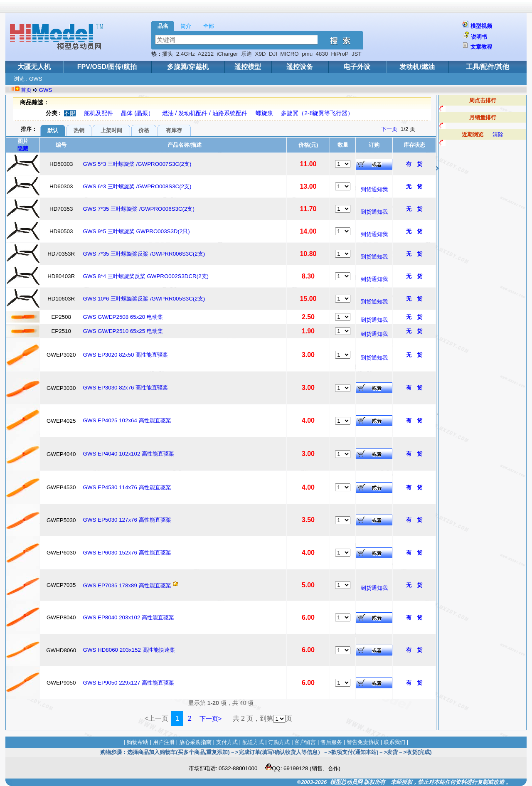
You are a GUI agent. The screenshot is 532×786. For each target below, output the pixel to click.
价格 (144, 130)
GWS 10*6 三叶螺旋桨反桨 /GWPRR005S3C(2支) (144, 299)
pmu (307, 54)
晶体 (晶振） (137, 113)
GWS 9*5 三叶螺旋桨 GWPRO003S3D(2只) (137, 231)
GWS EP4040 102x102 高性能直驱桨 (129, 454)
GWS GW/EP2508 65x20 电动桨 (123, 317)
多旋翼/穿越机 (188, 67)
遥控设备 (300, 67)
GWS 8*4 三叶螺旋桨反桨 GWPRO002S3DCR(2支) (146, 276)
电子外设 (357, 67)
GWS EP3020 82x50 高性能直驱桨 (126, 355)
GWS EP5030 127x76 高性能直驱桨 (127, 520)
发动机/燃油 (417, 67)
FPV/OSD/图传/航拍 (107, 67)
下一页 (389, 129)
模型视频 (481, 26)
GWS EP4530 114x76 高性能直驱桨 (127, 487)
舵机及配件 (99, 113)
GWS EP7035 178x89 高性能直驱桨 (127, 585)
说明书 (479, 37)
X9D (261, 54)
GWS (46, 90)
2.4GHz (186, 54)
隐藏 (23, 149)
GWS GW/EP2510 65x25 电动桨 (123, 331)
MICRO (289, 54)
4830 (322, 54)
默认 (53, 130)
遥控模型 (248, 67)
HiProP (340, 54)
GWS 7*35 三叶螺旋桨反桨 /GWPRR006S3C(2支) (144, 254)
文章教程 (481, 47)
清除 (498, 134)
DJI (273, 54)
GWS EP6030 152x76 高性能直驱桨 (127, 553)
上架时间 (111, 130)
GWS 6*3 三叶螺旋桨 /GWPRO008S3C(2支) (137, 186)
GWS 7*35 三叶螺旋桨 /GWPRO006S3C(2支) (139, 209)
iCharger (228, 54)
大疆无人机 (34, 67)
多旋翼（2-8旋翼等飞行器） (317, 113)
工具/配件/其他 (488, 67)
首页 (26, 90)
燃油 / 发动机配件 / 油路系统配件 (205, 113)
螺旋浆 (264, 113)
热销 (79, 130)
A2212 (206, 54)
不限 (70, 113)
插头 (167, 54)
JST (356, 54)
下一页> (211, 718)
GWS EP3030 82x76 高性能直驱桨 (126, 388)
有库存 (174, 130)
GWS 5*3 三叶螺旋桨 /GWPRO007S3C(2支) (137, 164)
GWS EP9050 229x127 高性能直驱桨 (129, 683)
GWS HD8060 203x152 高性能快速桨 (129, 650)
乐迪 (246, 54)
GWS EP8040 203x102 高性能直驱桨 (129, 617)
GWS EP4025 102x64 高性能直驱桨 (127, 420)
